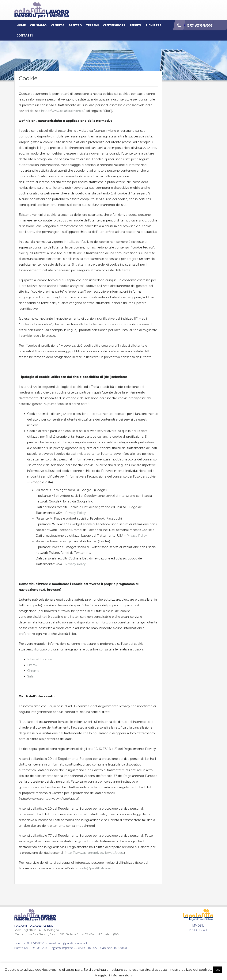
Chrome (33, 671)
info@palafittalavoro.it (98, 868)
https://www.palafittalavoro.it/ (63, 111)
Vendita (58, 25)
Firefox (32, 665)
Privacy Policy (75, 513)
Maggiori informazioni (113, 975)
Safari (31, 676)
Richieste (153, 25)
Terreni (92, 25)
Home (21, 25)
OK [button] (218, 970)
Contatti (25, 35)
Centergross (114, 25)
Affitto (75, 25)
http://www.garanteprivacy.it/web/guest (95, 853)
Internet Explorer (40, 659)
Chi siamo (38, 25)
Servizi (135, 25)
